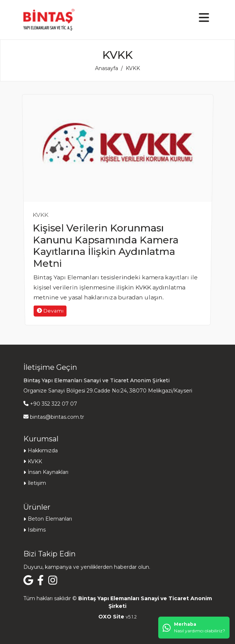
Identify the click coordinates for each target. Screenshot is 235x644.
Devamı (41, 322)
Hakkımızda (43, 451)
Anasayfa (107, 68)
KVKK (40, 215)
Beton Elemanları (50, 519)
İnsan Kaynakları (48, 472)
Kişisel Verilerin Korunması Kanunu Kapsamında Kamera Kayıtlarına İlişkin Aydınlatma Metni (104, 247)
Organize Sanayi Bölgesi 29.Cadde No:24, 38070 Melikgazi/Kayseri (108, 391)
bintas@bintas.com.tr (57, 417)
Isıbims (37, 530)
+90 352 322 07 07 (54, 404)
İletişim (37, 483)
